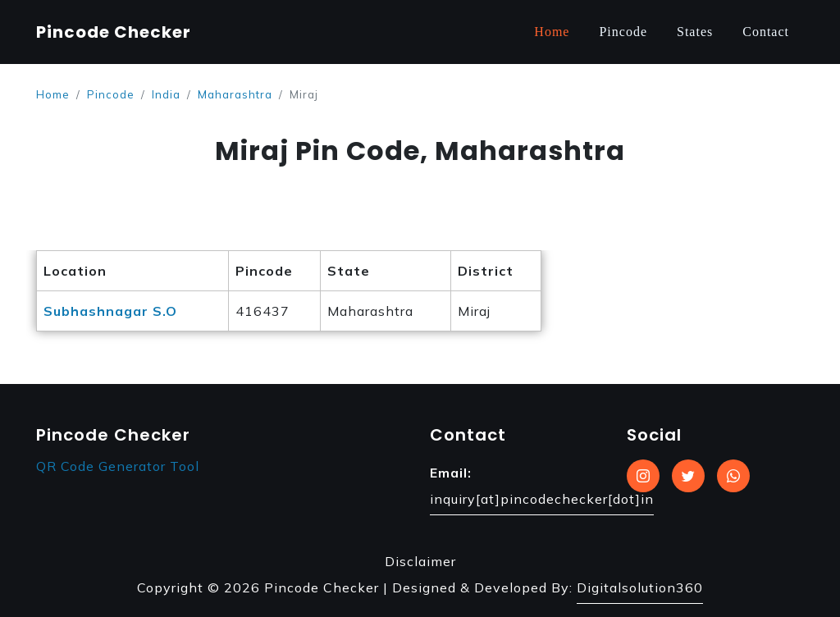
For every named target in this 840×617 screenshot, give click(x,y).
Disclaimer (420, 561)
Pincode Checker (114, 32)
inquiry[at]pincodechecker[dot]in (542, 499)
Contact (766, 32)
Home (552, 32)
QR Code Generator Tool (118, 466)
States (695, 32)
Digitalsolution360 (640, 587)
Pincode (623, 32)
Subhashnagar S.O (110, 311)
